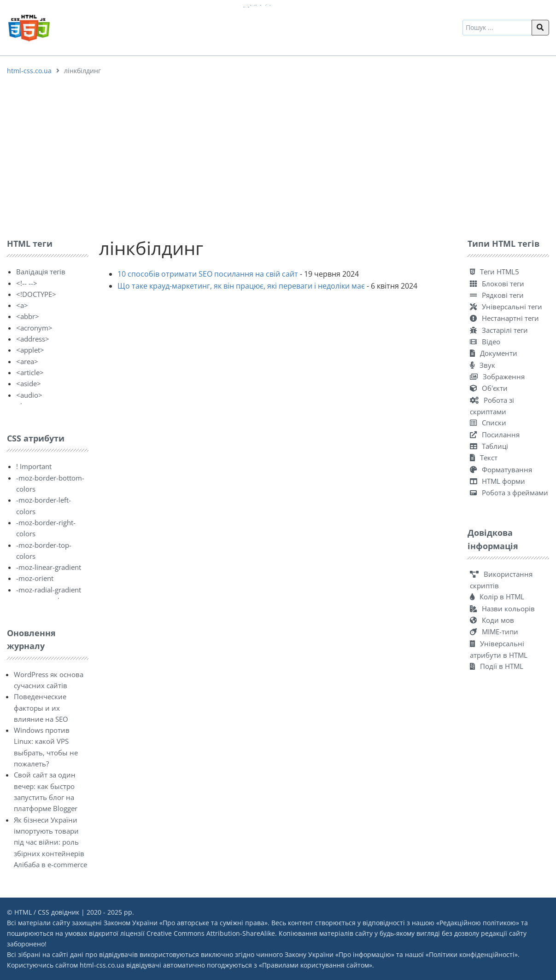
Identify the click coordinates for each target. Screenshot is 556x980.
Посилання (495, 435)
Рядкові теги (497, 295)
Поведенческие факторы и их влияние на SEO (41, 708)
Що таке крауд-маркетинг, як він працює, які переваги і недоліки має (241, 286)
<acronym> (34, 328)
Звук (483, 365)
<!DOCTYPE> (36, 294)
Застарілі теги (499, 330)
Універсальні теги (506, 307)
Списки (488, 423)
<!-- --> (27, 283)
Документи (494, 353)
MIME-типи (494, 632)
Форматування (501, 470)
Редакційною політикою (478, 923)
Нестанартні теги (504, 318)
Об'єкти (489, 388)
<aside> (29, 383)
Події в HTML (497, 666)
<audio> (29, 395)
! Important (34, 466)
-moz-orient (35, 578)
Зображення (497, 377)
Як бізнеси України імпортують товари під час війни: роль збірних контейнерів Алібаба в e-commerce (50, 842)
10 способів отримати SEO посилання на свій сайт (208, 274)
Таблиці (489, 446)
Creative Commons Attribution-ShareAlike (211, 933)
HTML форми (497, 481)
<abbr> (28, 316)
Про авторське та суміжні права (214, 923)
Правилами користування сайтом (316, 965)
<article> (30, 372)
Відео (485, 342)
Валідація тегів (41, 272)
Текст (484, 458)
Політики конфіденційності (472, 954)
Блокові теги (497, 284)
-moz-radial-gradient (49, 590)
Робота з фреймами (509, 493)
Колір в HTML (497, 597)
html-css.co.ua (29, 71)
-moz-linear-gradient (49, 567)
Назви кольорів (502, 609)
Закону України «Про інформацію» (339, 954)
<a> (22, 305)
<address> (33, 339)
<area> (27, 361)
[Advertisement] (278, 154)
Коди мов (492, 620)
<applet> (30, 350)
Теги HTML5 (495, 272)
